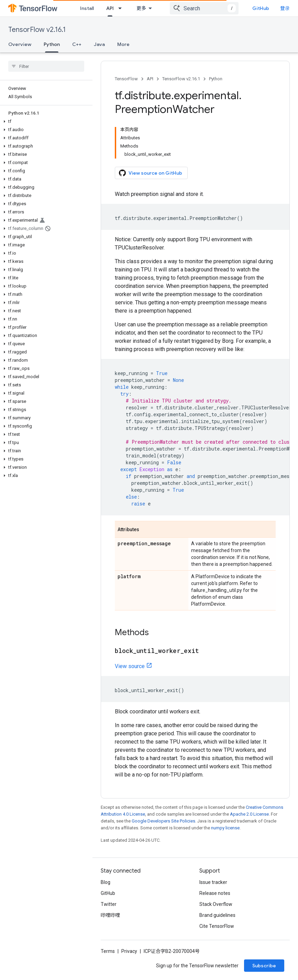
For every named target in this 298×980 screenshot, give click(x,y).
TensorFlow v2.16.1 (37, 30)
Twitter (109, 904)
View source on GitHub (151, 173)
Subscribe (264, 966)
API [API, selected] (110, 8)
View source (130, 666)
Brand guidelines (217, 915)
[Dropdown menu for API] (122, 8)
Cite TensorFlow (217, 926)
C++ (77, 44)
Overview (20, 44)
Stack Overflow (216, 904)
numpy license (225, 828)
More (123, 44)
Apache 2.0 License (249, 814)
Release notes (215, 893)
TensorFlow (126, 79)
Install (87, 8)
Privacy (129, 951)
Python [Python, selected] (52, 44)
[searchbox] (46, 66)
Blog (106, 882)
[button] (45, 121)
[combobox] (204, 8)
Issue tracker (213, 882)
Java (99, 44)
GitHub (261, 8)
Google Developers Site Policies (163, 821)
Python (216, 79)
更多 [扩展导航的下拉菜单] (141, 8)
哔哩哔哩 (110, 915)
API (150, 79)
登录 (285, 8)
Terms (108, 951)
